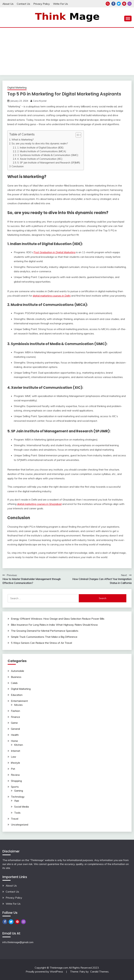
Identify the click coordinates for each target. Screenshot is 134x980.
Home (14, 741)
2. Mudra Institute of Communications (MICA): (42, 151)
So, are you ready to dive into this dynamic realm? (40, 143)
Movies (18, 705)
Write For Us (60, 4)
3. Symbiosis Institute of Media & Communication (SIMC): (48, 155)
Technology (18, 797)
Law (14, 757)
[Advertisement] (67, 52)
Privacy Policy (42, 4)
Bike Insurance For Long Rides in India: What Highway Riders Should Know (54, 625)
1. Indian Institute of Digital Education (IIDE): (41, 148)
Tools (17, 813)
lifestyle (15, 763)
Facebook (113, 4)
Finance (15, 717)
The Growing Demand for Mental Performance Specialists (45, 631)
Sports (15, 787)
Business (16, 677)
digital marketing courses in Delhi (52, 296)
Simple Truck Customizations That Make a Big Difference (44, 637)
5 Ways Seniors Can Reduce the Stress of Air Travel (41, 643)
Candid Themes (99, 972)
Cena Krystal (40, 101)
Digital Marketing (17, 88)
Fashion (15, 711)
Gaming (19, 791)
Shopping (16, 781)
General (15, 729)
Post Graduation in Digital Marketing (54, 252)
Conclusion (18, 166)
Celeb (14, 683)
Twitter (119, 4)
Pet (13, 769)
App (17, 801)
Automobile (18, 671)
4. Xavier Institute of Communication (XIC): (40, 159)
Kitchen (19, 745)
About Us (8, 4)
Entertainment (19, 701)
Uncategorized (20, 825)
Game (14, 723)
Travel (15, 819)
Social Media (21, 807)
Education (17, 695)
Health (15, 735)
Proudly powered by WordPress (45, 972)
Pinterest (124, 4)
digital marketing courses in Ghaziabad (39, 504)
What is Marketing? (23, 140)
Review (15, 775)
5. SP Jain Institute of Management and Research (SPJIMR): (49, 163)
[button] (77, 135)
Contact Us (23, 4)
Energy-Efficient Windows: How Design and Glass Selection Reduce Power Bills (58, 619)
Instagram (130, 4)
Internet (16, 751)
